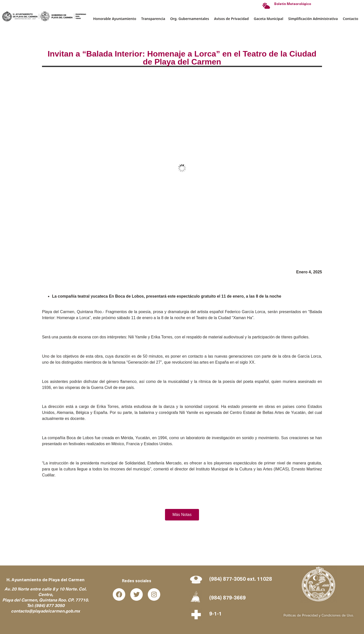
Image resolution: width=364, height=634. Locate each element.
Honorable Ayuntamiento (115, 19)
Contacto (350, 19)
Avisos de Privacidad (231, 19)
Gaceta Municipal (268, 19)
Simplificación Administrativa (313, 19)
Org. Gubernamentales (190, 19)
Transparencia (153, 19)
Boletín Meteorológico (293, 4)
